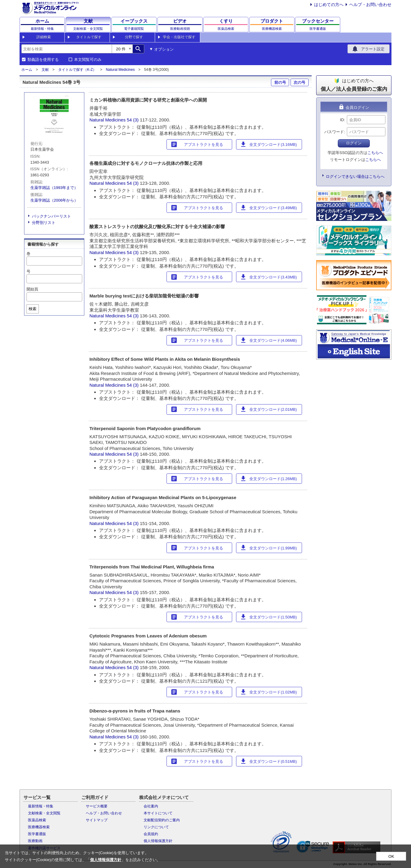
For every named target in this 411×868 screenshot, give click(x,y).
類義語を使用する (43, 60)
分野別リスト (44, 223)
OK (391, 856)
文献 (45, 70)
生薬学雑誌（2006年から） (54, 200)
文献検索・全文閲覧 (44, 813)
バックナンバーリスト (51, 216)
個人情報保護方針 (158, 841)
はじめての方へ (329, 5)
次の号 (299, 82)
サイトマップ (97, 820)
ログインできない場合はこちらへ (355, 176)
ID (342, 120)
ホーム (27, 70)
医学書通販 (37, 834)
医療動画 (35, 841)
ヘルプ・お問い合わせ (370, 5)
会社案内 (151, 806)
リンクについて (156, 827)
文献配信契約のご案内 (162, 820)
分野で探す (134, 37)
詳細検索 (44, 37)
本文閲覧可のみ (88, 60)
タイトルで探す (89, 37)
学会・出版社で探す (179, 37)
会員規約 (151, 834)
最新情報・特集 (41, 806)
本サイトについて (158, 813)
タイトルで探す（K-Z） (77, 70)
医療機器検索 (39, 827)
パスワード (334, 132)
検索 (33, 309)
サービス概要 (97, 806)
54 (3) (133, 120)
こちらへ (375, 153)
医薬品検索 (37, 820)
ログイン (354, 143)
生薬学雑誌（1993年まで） (54, 188)
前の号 (280, 82)
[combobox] (67, 49)
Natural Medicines (120, 70)
